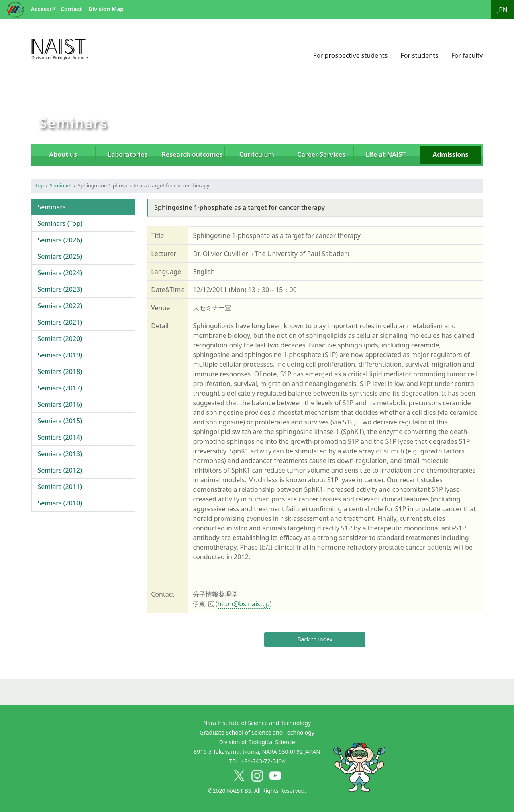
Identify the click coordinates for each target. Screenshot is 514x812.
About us (63, 154)
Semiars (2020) (60, 339)
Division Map (106, 9)
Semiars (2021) (60, 322)
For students (419, 55)
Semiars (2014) (60, 437)
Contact (71, 9)
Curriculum (257, 154)
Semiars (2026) (60, 240)
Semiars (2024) (60, 273)
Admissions (451, 154)
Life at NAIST (386, 154)
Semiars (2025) (60, 256)
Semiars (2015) (60, 421)
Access (40, 9)
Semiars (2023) (60, 289)
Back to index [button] (315, 639)
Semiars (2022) (60, 306)
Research (192, 154)
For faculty (467, 55)
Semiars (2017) (60, 388)
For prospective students (351, 55)
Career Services (321, 154)
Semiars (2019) (60, 355)
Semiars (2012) (60, 470)
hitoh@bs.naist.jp (244, 604)
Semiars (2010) (60, 503)
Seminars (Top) (60, 223)
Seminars (61, 186)
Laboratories (128, 154)
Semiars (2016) (60, 404)
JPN (502, 10)
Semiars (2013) (60, 454)
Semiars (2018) (60, 371)
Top (40, 186)
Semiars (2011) (60, 487)
